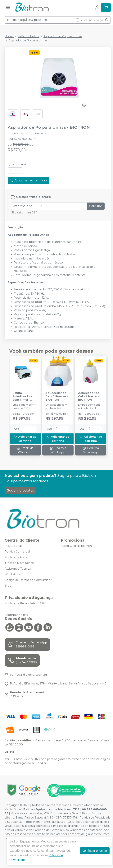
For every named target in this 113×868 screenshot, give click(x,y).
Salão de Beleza (29, 36)
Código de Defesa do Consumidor (28, 580)
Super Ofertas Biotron (76, 546)
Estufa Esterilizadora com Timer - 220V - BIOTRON (24, 396)
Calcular (96, 206)
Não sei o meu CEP (24, 212)
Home (9, 36)
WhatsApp (12, 574)
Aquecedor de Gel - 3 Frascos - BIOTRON (57, 396)
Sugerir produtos (20, 490)
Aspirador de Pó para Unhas (63, 36)
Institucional (13, 546)
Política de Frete (16, 557)
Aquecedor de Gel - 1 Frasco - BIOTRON (89, 396)
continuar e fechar (95, 851)
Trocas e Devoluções (19, 563)
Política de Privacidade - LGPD (26, 603)
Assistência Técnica (18, 569)
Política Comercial (17, 552)
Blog (8, 586)
